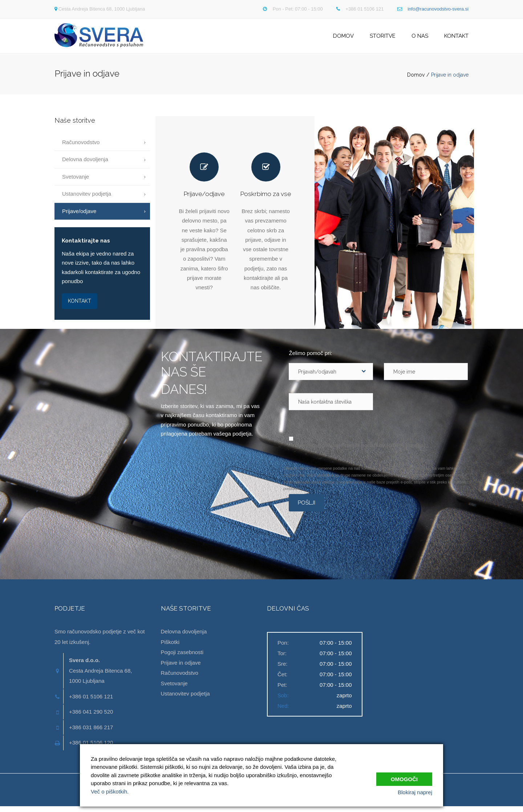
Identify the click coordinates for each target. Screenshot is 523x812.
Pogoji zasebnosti (182, 658)
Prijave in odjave (181, 668)
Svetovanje (76, 182)
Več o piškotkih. (110, 791)
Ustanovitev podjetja (87, 199)
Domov (343, 38)
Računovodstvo (81, 148)
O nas (420, 38)
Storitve (383, 38)
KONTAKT (80, 306)
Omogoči (404, 777)
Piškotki (170, 647)
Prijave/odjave (79, 217)
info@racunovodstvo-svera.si (438, 9)
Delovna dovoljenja (85, 165)
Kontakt (456, 38)
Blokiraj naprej (415, 792)
